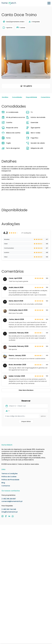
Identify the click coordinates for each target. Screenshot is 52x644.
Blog (3, 483)
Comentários (45, 97)
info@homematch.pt (10, 512)
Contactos (6, 486)
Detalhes (5, 97)
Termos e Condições (10, 474)
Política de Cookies (9, 477)
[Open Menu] (49, 3)
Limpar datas (26, 421)
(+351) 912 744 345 (9, 509)
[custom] (13, 516)
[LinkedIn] (9, 516)
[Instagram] (2, 516)
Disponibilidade (31, 97)
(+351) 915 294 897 (9, 499)
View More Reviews (26, 390)
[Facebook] (6, 516)
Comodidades (17, 97)
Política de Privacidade (10, 480)
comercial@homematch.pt (12, 501)
